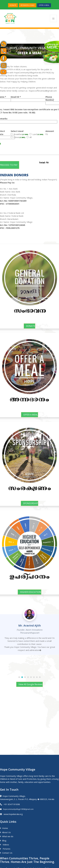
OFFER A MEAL (44, 5)
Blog (3, 841)
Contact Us (6, 853)
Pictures (5, 849)
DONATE (13, 5)
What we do (7, 836)
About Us (5, 832)
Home (4, 828)
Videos (4, 845)
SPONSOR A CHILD (27, 5)
